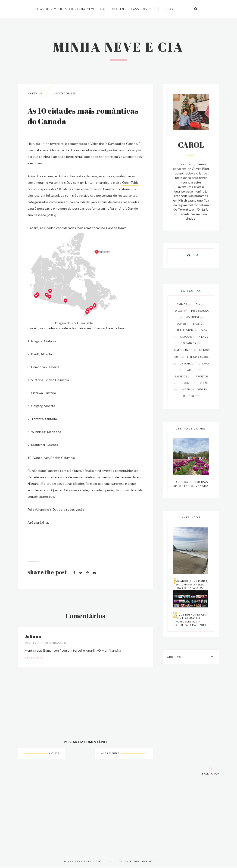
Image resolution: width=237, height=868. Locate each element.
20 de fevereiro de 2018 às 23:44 (46, 643)
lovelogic (148, 861)
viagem (188, 389)
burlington (187, 330)
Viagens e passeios (130, 9)
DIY (201, 304)
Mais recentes (110, 753)
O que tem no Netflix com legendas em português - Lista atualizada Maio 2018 (191, 620)
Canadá (185, 304)
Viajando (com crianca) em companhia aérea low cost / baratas (192, 584)
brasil (199, 324)
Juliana (33, 636)
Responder (34, 658)
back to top (211, 770)
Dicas (182, 311)
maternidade (185, 350)
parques (193, 370)
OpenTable (131, 182)
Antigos (54, 753)
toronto (189, 383)
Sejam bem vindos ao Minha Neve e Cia (70, 9)
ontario (187, 363)
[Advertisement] (118, 815)
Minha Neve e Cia (118, 47)
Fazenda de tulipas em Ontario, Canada (191, 484)
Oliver (184, 324)
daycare (188, 337)
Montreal (194, 317)
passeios (184, 376)
